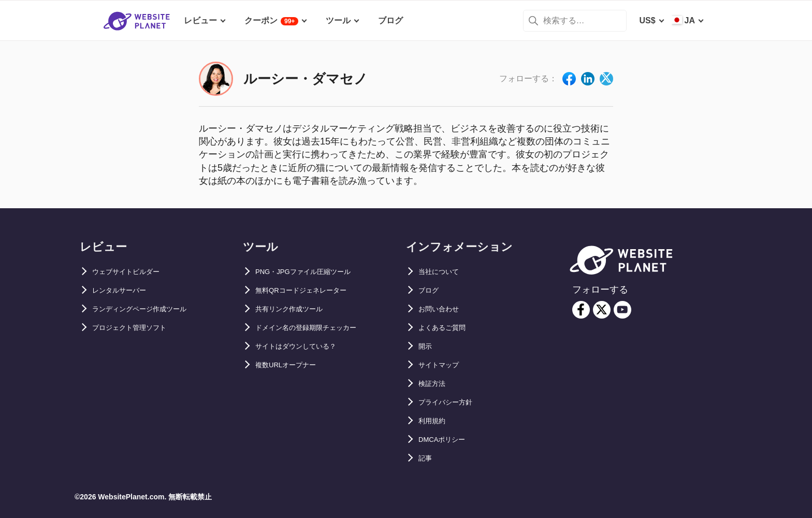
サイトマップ (443, 365)
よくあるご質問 (447, 328)
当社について (443, 272)
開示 (427, 346)
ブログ (431, 290)
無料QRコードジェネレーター (311, 290)
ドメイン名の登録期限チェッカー (317, 328)
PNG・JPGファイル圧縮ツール (314, 272)
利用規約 (435, 421)
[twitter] (602, 310)
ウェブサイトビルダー (134, 272)
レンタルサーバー (125, 290)
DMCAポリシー (447, 440)
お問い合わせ (443, 309)
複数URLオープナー (293, 365)
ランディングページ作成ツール (150, 309)
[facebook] (581, 310)
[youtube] (622, 310)
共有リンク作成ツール (297, 309)
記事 (427, 458)
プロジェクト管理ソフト (138, 328)
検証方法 (435, 384)
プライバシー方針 (452, 402)
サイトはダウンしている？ (305, 346)
